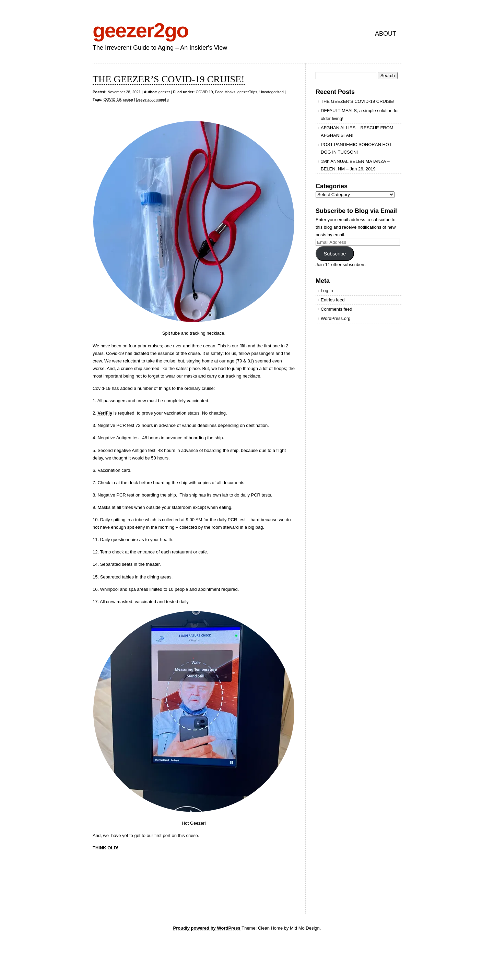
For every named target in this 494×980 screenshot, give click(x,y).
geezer (164, 92)
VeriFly (105, 413)
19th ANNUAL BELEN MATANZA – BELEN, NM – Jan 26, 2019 (355, 165)
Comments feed (337, 309)
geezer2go (140, 30)
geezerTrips (247, 92)
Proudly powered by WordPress (207, 928)
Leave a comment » (153, 99)
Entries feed (333, 300)
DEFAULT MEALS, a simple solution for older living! (360, 114)
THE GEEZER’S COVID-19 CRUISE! (169, 79)
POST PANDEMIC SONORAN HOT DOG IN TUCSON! (356, 148)
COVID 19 (204, 92)
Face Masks (225, 92)
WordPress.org (336, 318)
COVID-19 (112, 99)
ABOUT (386, 34)
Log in (327, 291)
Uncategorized (272, 92)
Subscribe (335, 254)
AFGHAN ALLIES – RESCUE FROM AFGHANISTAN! (357, 132)
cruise (128, 99)
